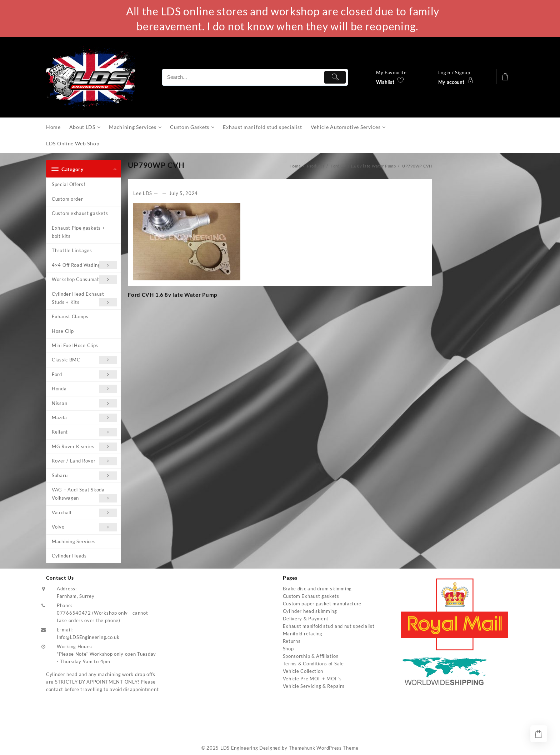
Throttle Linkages (72, 250)
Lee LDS (143, 193)
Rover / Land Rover (84, 461)
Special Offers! (69, 184)
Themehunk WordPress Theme (324, 748)
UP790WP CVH (156, 165)
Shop (288, 649)
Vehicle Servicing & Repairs (314, 686)
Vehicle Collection (303, 671)
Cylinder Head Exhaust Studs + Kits (84, 299)
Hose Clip (63, 331)
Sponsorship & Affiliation (311, 656)
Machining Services (74, 541)
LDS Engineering (239, 748)
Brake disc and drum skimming (317, 589)
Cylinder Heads (69, 556)
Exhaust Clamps (70, 316)
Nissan (84, 403)
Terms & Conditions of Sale (313, 664)
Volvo (84, 527)
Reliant (84, 432)
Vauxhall (84, 513)
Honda (84, 389)
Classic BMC (84, 360)
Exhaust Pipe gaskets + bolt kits (78, 232)
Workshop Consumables (84, 279)
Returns (292, 641)
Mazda (84, 418)
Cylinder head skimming (310, 611)
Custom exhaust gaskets (80, 213)
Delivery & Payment (306, 619)
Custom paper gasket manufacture (322, 604)
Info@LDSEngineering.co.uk (88, 637)
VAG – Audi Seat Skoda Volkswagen (84, 495)
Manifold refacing (303, 634)
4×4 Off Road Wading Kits (84, 265)
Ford (84, 374)
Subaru (84, 476)
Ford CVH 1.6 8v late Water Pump (172, 295)
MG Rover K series (84, 447)
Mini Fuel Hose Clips (75, 345)
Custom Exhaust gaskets (311, 596)
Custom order (67, 199)
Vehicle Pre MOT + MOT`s (312, 679)
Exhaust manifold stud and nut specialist (329, 626)
